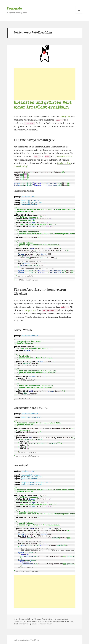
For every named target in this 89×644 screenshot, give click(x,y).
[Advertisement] (44, 84)
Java (39, 618)
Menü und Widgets (79, 14)
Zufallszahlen (23, 623)
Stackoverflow (64, 163)
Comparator (27, 621)
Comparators (30, 310)
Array (58, 618)
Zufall (16, 623)
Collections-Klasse (63, 156)
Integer (34, 621)
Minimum (56, 621)
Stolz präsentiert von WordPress (26, 639)
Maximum (49, 621)
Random (70, 621)
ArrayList (65, 117)
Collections (18, 621)
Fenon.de (14, 9)
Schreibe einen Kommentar (42, 623)
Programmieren (47, 618)
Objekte (63, 621)
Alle (35, 618)
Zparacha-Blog (20, 166)
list (43, 621)
